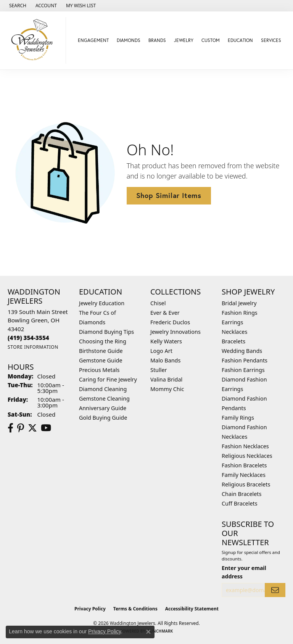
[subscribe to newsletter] (275, 590)
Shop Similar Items (169, 195)
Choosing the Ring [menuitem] (103, 341)
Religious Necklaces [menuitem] (247, 456)
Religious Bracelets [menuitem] (246, 484)
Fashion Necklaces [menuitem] (245, 446)
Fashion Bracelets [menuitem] (244, 465)
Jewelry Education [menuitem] (102, 303)
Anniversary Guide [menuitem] (103, 408)
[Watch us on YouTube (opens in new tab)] (46, 428)
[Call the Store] (28, 338)
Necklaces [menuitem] (234, 332)
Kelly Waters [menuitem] (166, 341)
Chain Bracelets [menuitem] (241, 494)
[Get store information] (33, 347)
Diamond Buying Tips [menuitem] (106, 332)
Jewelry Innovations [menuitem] (175, 332)
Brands (157, 40)
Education (240, 40)
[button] (17, 6)
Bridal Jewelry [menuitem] (239, 303)
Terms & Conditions (135, 609)
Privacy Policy (90, 609)
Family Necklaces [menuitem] (244, 475)
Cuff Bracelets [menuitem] (240, 503)
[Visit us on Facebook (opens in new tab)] (10, 428)
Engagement (93, 40)
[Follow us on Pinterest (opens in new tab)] (21, 428)
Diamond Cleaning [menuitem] (103, 389)
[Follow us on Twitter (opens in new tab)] (32, 428)
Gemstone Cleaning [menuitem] (104, 398)
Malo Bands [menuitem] (165, 360)
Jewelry (184, 40)
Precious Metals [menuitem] (99, 370)
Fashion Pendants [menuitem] (245, 360)
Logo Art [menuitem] (161, 351)
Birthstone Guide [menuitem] (101, 351)
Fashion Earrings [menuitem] (243, 370)
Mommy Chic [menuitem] (167, 389)
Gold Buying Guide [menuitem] (103, 418)
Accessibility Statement (192, 609)
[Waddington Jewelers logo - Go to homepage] (35, 40)
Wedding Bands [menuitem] (242, 351)
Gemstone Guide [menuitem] (101, 360)
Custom (211, 40)
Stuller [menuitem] (159, 370)
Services (271, 40)
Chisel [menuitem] (158, 303)
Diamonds (129, 40)
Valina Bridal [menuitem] (166, 379)
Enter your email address (244, 572)
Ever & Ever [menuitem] (165, 313)
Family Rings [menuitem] (238, 418)
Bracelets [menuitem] (233, 341)
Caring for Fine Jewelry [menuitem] (108, 379)
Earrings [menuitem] (232, 322)
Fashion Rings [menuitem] (240, 313)
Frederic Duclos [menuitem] (170, 322)
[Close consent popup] (148, 632)
